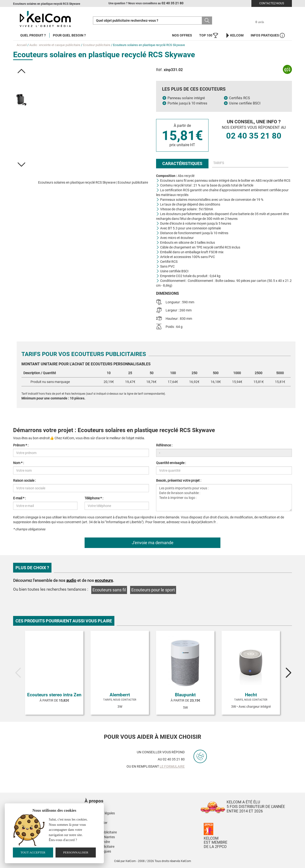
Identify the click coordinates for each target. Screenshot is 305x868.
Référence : (164, 445)
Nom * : (18, 463)
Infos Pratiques (268, 35)
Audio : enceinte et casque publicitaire (55, 45)
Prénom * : (21, 445)
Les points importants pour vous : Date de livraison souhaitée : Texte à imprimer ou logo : (224, 498)
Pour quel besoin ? (69, 35)
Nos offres (182, 35)
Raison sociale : (24, 480)
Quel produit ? (33, 35)
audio (71, 580)
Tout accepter (33, 852)
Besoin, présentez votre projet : (179, 480)
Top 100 (209, 35)
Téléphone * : (94, 498)
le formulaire (172, 766)
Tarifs (219, 163)
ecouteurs (104, 580)
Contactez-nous (272, 3)
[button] (21, 71)
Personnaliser (76, 852)
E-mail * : (19, 498)
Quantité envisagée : (171, 463)
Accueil (22, 45)
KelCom (234, 35)
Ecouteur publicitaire (97, 45)
